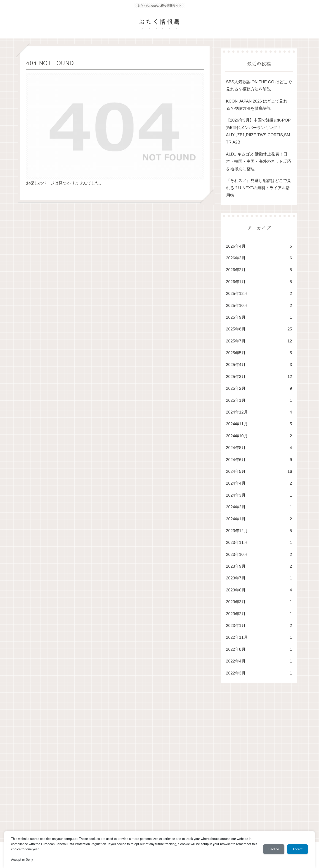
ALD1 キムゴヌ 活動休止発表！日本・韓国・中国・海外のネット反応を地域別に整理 (259, 161)
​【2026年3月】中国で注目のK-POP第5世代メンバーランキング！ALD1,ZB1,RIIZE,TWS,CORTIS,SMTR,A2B (258, 131)
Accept (298, 849)
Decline (274, 849)
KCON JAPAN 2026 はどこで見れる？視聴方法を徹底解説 (257, 105)
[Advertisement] (153, 767)
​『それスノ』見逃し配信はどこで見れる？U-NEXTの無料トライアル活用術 (259, 188)
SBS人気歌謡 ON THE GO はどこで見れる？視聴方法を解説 (259, 86)
